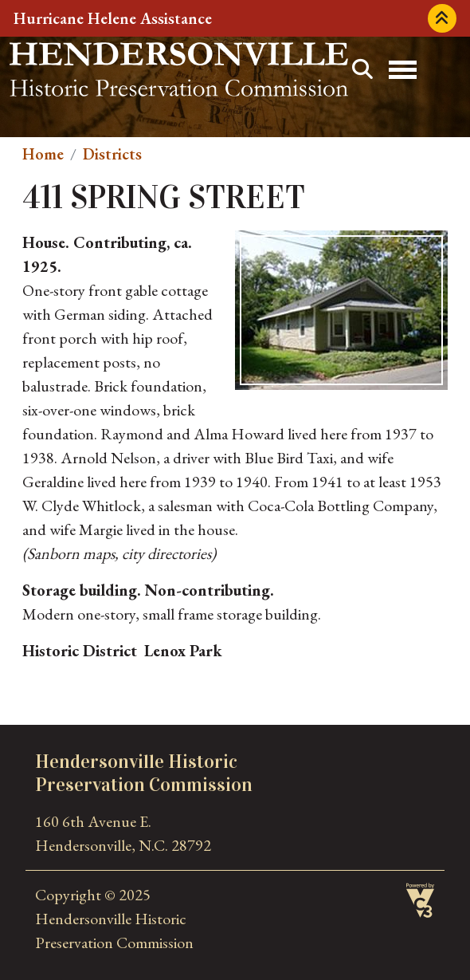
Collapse (442, 18)
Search (362, 69)
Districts (112, 154)
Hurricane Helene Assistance (113, 18)
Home (43, 154)
